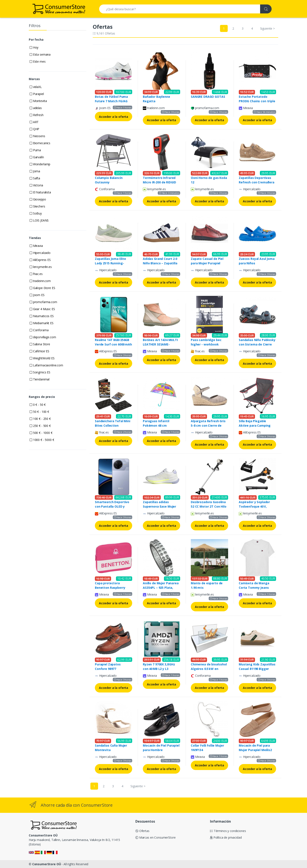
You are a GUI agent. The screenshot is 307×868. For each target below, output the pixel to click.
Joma (35, 171)
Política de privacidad (226, 837)
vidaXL (36, 87)
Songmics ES (40, 372)
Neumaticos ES (42, 316)
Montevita (38, 101)
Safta (35, 178)
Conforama (39, 330)
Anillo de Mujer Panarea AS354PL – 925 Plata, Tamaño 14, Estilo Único (161, 588)
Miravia (36, 246)
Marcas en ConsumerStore (155, 837)
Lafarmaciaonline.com (46, 365)
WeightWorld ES (42, 358)
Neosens (37, 136)
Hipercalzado (40, 253)
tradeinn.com (40, 281)
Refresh (37, 115)
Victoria (36, 185)
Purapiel (37, 94)
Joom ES (37, 295)
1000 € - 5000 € (42, 440)
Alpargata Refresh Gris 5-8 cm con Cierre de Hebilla (208, 425)
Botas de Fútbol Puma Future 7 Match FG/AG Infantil (111, 101)
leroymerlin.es (41, 267)
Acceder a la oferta (114, 117)
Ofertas (142, 831)
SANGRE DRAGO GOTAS (208, 97)
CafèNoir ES (39, 351)
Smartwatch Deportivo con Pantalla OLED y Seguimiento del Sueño (112, 506)
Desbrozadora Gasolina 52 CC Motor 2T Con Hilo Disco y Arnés (209, 506)
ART (34, 122)
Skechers (37, 206)
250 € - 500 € (40, 426)
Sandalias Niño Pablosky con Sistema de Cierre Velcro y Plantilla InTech (257, 344)
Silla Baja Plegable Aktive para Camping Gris (255, 425)
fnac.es (36, 274)
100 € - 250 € (40, 419)
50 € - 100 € (39, 412)
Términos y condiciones (228, 831)
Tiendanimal (40, 379)
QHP (34, 129)
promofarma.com (43, 302)
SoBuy (36, 213)
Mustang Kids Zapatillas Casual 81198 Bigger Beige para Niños (257, 669)
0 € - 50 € (38, 405)
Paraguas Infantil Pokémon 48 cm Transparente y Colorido (161, 425)
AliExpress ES (40, 260)
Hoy (34, 47)
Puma (35, 150)
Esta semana (40, 54)
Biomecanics (40, 143)
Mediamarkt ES (42, 323)
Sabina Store (40, 344)
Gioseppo (38, 199)
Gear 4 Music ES (42, 309)
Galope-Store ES (42, 288)
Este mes (38, 61)
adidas (36, 108)
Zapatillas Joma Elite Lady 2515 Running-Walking (110, 263)
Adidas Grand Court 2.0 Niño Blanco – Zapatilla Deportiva (160, 263)
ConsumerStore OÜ (47, 864)
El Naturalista (40, 192)
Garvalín (37, 157)
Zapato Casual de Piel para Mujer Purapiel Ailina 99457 (207, 263)
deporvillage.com (43, 337)
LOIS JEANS (39, 220)
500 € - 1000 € (41, 433)
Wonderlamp (40, 164)
